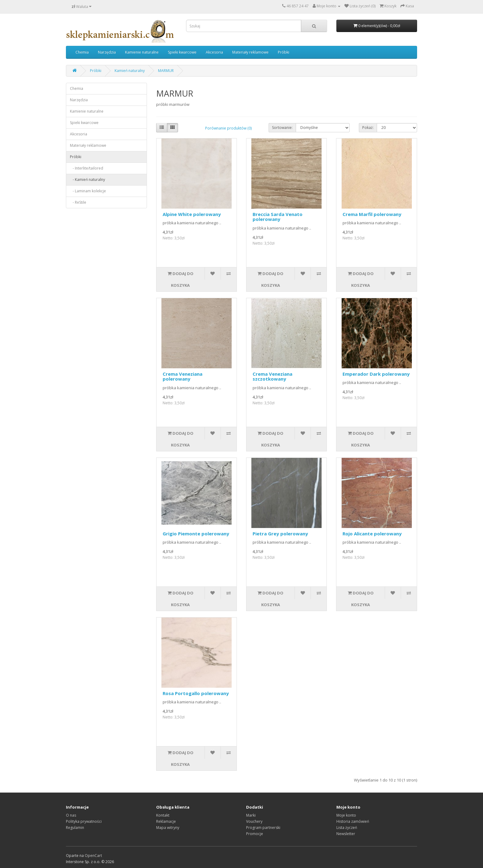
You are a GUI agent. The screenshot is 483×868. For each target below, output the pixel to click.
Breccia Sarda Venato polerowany (278, 217)
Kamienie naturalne (142, 52)
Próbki (284, 52)
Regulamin (75, 828)
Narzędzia (107, 52)
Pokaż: (368, 128)
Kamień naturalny (130, 71)
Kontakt (163, 815)
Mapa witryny (168, 828)
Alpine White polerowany (192, 214)
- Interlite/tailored (87, 168)
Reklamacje (166, 821)
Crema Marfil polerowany (372, 214)
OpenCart (93, 856)
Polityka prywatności (84, 821)
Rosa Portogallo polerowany (196, 693)
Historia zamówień (353, 821)
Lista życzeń (347, 828)
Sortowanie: (282, 128)
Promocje (255, 834)
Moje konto (346, 815)
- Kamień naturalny (87, 180)
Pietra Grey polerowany (280, 534)
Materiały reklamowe (250, 52)
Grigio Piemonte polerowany (196, 534)
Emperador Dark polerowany (376, 374)
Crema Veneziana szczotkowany (272, 376)
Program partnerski (263, 828)
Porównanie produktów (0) (228, 128)
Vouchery (254, 821)
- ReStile (78, 202)
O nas (71, 815)
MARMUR (166, 71)
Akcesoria (214, 52)
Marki (251, 815)
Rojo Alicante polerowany (372, 534)
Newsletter (346, 834)
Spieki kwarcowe (182, 52)
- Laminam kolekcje (88, 191)
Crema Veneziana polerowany (183, 376)
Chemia (82, 52)
